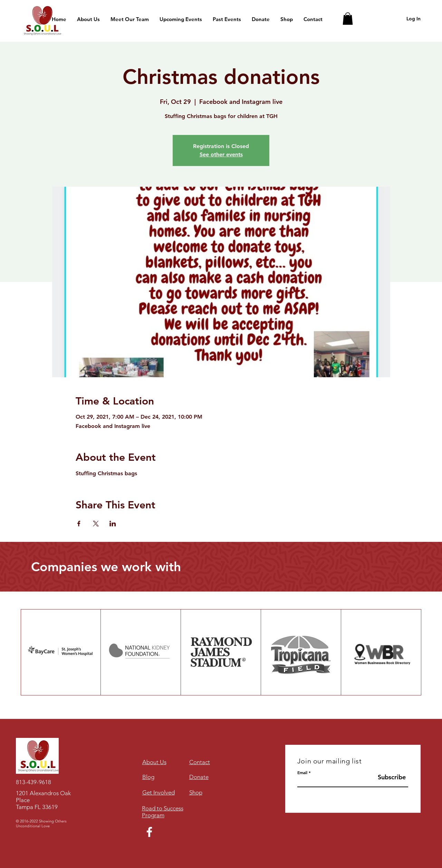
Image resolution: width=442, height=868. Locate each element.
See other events (221, 154)
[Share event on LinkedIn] (113, 524)
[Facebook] (149, 832)
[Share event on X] (96, 524)
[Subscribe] (391, 777)
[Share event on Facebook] (79, 524)
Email (302, 772)
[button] (348, 19)
